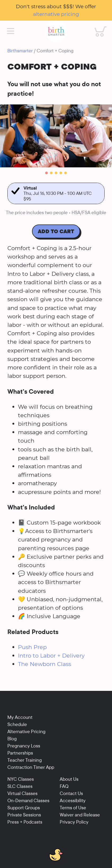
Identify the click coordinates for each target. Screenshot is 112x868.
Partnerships (20, 753)
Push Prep (32, 647)
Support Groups (24, 808)
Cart (97, 26)
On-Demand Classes (28, 800)
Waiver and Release (80, 815)
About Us (69, 779)
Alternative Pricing (26, 731)
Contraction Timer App (31, 767)
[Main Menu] (11, 31)
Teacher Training (25, 760)
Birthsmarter (20, 51)
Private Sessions (24, 815)
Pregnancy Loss (24, 746)
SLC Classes (20, 786)
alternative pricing (56, 14)
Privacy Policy (74, 822)
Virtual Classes (22, 793)
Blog (12, 739)
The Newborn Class (45, 664)
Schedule (17, 724)
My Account (20, 717)
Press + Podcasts (25, 822)
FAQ (64, 786)
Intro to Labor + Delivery (51, 655)
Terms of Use (73, 808)
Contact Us (71, 793)
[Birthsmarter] (56, 31)
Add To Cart (56, 231)
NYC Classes (21, 779)
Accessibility (73, 800)
